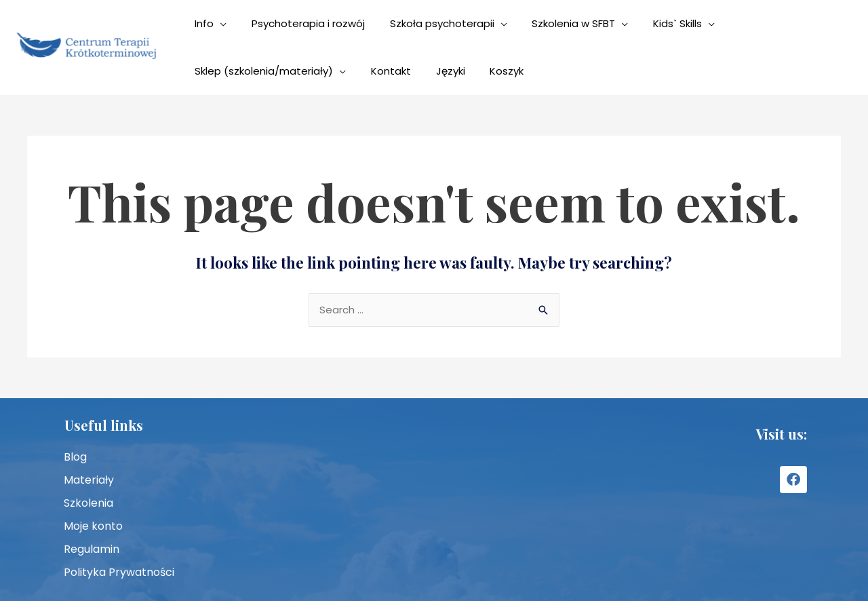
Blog (75, 457)
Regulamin (92, 549)
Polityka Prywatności (119, 572)
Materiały (89, 480)
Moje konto (93, 526)
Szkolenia (88, 503)
